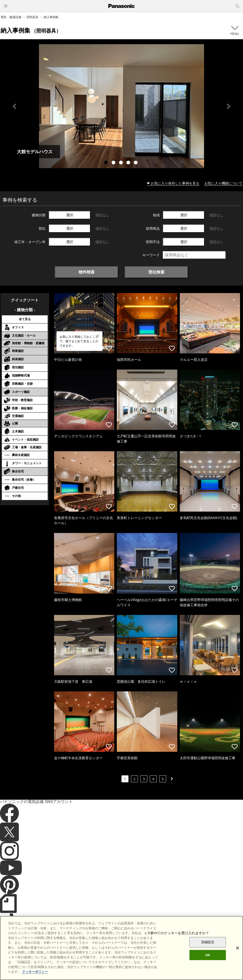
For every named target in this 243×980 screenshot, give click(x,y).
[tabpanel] (121, 106)
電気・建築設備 (11, 17)
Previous (14, 106)
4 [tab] (129, 163)
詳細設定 (208, 945)
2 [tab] (114, 163)
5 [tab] (136, 163)
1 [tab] (107, 163)
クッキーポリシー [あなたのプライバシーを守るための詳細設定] (35, 975)
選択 (70, 215)
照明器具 (32, 17)
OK (208, 958)
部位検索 (156, 272)
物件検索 (87, 272)
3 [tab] (121, 163)
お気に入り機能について (223, 183)
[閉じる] (238, 951)
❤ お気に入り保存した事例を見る (173, 183)
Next (229, 106)
